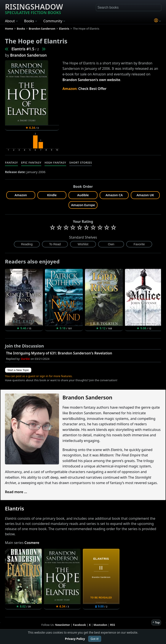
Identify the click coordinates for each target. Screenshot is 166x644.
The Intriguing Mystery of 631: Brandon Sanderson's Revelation (59, 353)
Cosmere (32, 543)
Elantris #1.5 (23, 49)
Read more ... (16, 492)
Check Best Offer (92, 89)
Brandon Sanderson (28, 55)
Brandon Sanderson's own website (91, 80)
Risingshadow (34, 8)
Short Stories (81, 163)
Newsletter (63, 625)
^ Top (156, 622)
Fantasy (11, 163)
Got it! (95, 639)
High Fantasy (55, 163)
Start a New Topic (18, 370)
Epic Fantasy (31, 163)
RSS (113, 625)
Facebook (80, 625)
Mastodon (100, 625)
